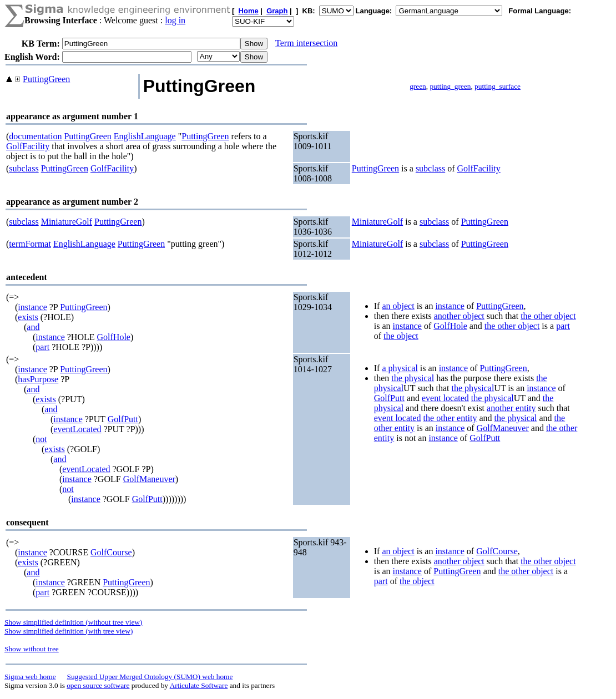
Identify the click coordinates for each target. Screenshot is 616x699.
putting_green (450, 86)
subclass (24, 168)
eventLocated (77, 429)
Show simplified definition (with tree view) (69, 631)
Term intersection (306, 43)
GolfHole (114, 337)
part (42, 347)
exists (28, 317)
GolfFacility (28, 146)
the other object (548, 316)
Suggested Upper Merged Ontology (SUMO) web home (150, 677)
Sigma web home (30, 677)
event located (445, 398)
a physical (400, 368)
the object (401, 336)
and (33, 327)
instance (32, 307)
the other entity (450, 418)
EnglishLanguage (145, 136)
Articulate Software (199, 685)
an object (398, 306)
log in (175, 20)
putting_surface (498, 86)
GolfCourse (111, 552)
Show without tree (32, 649)
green (418, 86)
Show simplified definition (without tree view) (73, 622)
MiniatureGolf (67, 222)
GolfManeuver (149, 479)
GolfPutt (123, 419)
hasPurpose (38, 379)
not (41, 439)
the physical (413, 378)
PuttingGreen (46, 79)
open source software (98, 685)
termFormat (30, 244)
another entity (511, 408)
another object (459, 316)
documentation (35, 136)
